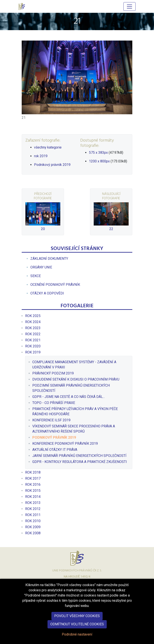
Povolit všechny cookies (77, 616)
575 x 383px (98, 153)
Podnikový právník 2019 (52, 165)
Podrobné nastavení (77, 635)
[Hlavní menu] (129, 7)
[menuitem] (49, 259)
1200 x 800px (99, 161)
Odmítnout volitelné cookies (77, 624)
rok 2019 (41, 156)
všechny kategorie (48, 147)
